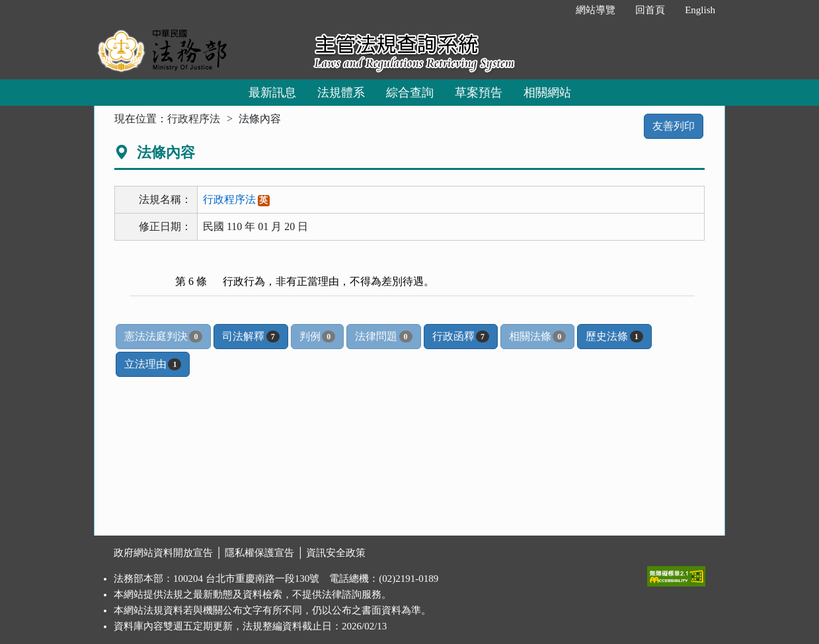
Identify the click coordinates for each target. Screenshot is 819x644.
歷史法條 (614, 337)
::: (552, 10)
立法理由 (153, 364)
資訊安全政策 (336, 553)
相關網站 (547, 93)
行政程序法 (194, 119)
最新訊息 (272, 93)
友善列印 (674, 126)
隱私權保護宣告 (259, 553)
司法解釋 (251, 337)
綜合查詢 (410, 93)
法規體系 (341, 93)
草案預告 (479, 93)
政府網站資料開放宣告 (163, 553)
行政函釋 (461, 337)
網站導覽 (596, 10)
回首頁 (650, 10)
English (700, 10)
